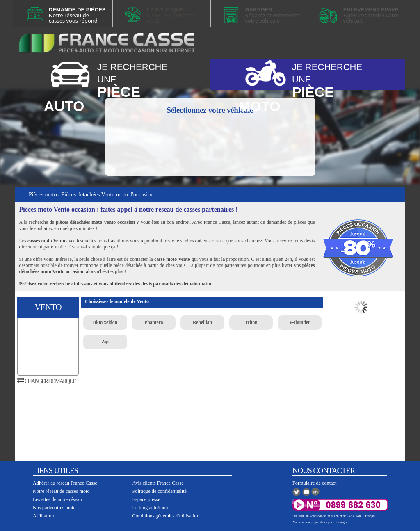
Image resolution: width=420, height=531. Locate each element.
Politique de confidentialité (160, 491)
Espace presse (146, 499)
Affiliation (43, 516)
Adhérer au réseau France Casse (65, 483)
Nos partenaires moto (54, 508)
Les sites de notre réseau (57, 499)
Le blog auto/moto (151, 508)
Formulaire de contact (314, 483)
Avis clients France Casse (158, 483)
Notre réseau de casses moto (61, 491)
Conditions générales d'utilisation (166, 516)
